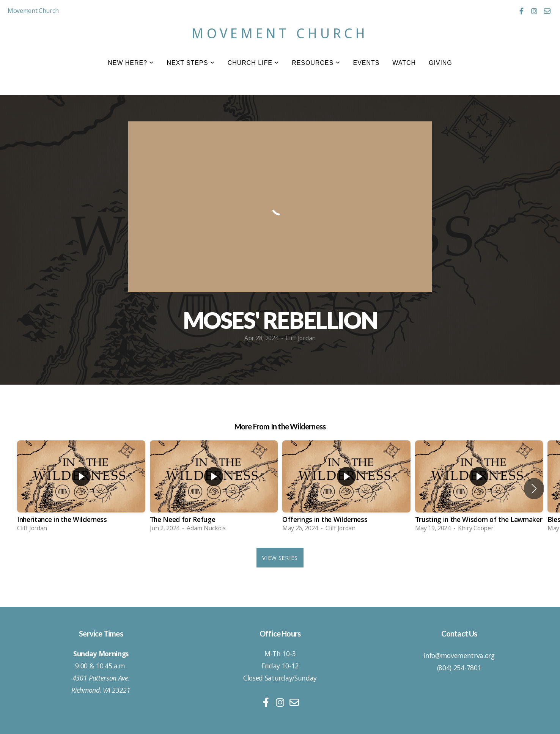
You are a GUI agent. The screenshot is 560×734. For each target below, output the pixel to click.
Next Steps (190, 63)
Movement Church (280, 34)
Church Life (253, 63)
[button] (534, 489)
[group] (81, 488)
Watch (404, 63)
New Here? (131, 63)
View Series (280, 558)
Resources (316, 63)
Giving (440, 63)
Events (367, 63)
